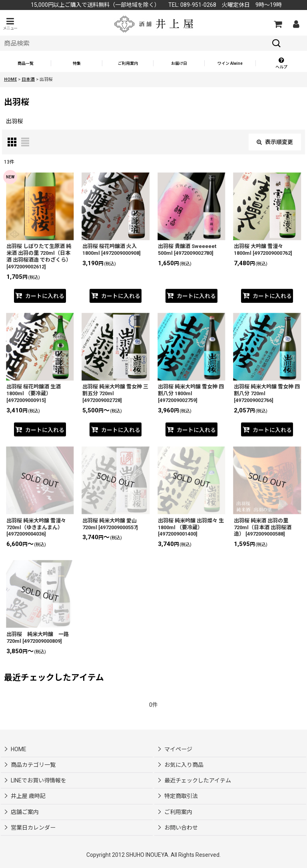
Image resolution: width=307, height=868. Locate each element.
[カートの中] (277, 24)
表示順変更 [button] (275, 142)
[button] (10, 24)
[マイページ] (296, 24)
